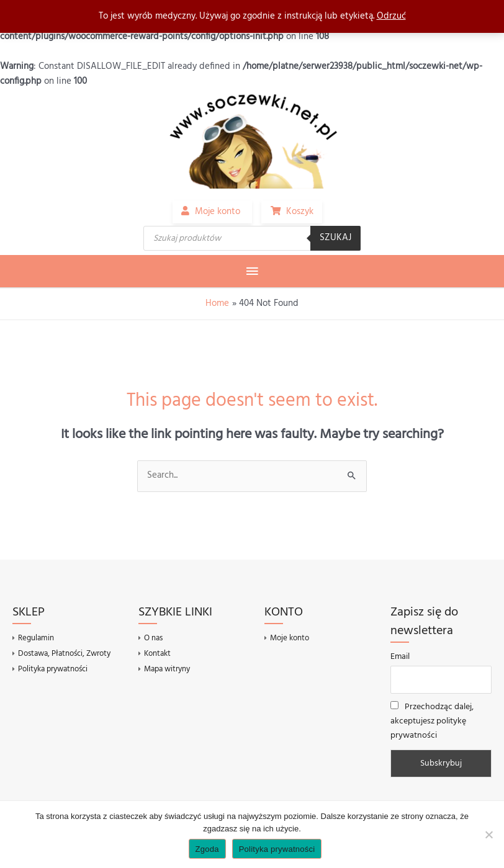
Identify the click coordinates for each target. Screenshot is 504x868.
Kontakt (157, 654)
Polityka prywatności (53, 669)
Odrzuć (391, 16)
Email (400, 657)
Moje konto (290, 638)
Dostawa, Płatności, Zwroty (64, 654)
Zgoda (207, 849)
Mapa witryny (167, 669)
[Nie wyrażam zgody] (488, 834)
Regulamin (36, 638)
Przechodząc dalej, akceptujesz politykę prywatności (432, 721)
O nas (153, 638)
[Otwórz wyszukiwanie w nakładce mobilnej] (252, 238)
